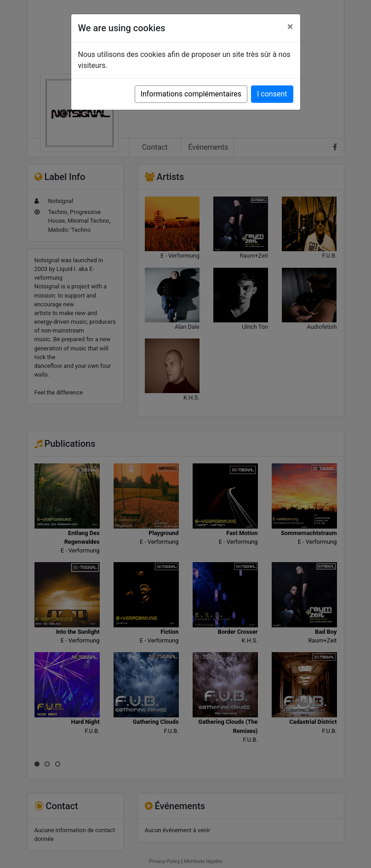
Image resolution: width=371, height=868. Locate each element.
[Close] (290, 27)
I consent (272, 94)
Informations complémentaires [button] (191, 94)
